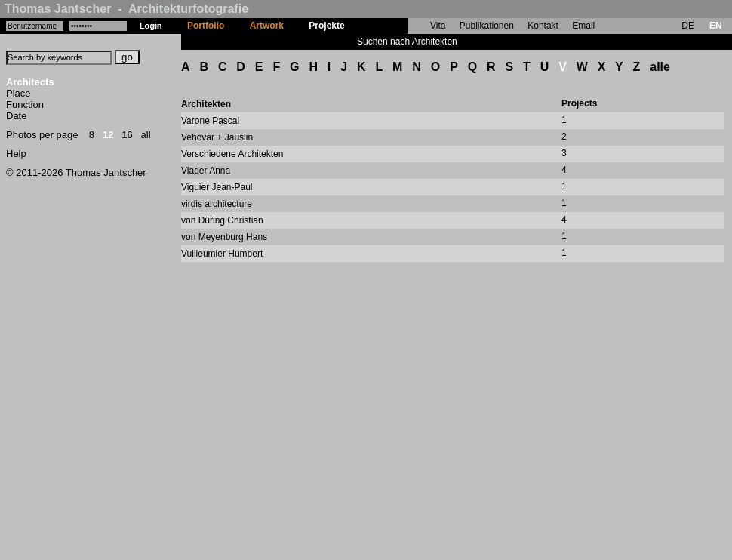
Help (16, 154)
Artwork (267, 26)
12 (108, 135)
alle (660, 67)
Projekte (326, 26)
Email (583, 26)
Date (16, 116)
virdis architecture (217, 204)
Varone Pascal (210, 121)
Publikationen (487, 26)
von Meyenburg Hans (224, 237)
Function (25, 105)
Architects (30, 82)
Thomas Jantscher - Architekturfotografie (126, 9)
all (146, 135)
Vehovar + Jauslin (217, 137)
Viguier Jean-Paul (217, 187)
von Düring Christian (222, 220)
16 (127, 135)
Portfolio (206, 26)
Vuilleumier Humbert (222, 254)
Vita (438, 26)
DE (688, 26)
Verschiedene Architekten (232, 154)
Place (18, 93)
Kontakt (543, 26)
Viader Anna (206, 171)
